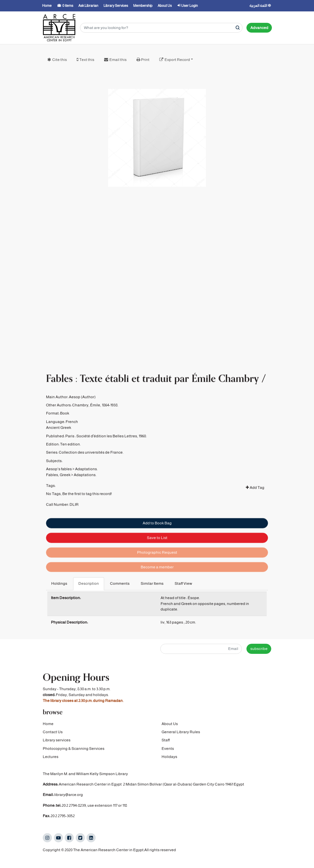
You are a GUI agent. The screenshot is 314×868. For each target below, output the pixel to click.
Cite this (60, 60)
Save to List (157, 548)
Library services (57, 740)
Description (89, 583)
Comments (120, 583)
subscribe (259, 649)
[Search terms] (161, 28)
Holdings (59, 583)
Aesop (75, 405)
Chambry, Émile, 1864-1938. (95, 413)
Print (145, 60)
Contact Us (53, 732)
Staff (166, 740)
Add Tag (255, 495)
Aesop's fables (59, 477)
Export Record (177, 60)
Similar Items (152, 583)
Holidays (169, 757)
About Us (170, 723)
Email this (118, 60)
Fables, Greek (58, 483)
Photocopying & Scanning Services (74, 748)
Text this (87, 60)
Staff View (183, 583)
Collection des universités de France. (91, 460)
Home (48, 723)
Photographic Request (157, 563)
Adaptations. (86, 477)
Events (168, 748)
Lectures (51, 757)
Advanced (259, 28)
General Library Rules (181, 732)
